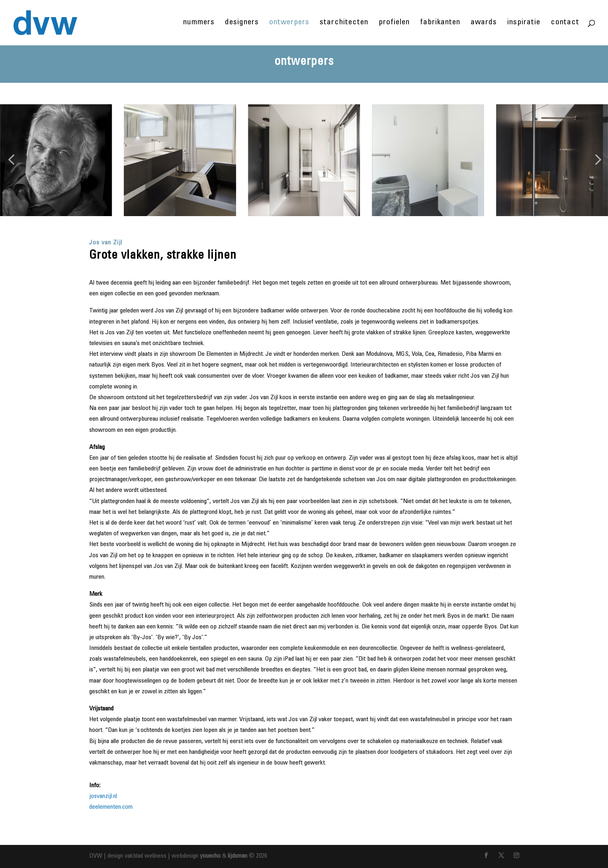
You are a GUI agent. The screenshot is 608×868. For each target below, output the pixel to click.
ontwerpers (289, 23)
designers (242, 23)
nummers (199, 23)
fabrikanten (440, 23)
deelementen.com (111, 807)
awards (484, 23)
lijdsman (238, 856)
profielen (394, 23)
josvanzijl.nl (103, 796)
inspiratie (524, 23)
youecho (210, 856)
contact (565, 23)
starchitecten (344, 23)
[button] (11, 160)
